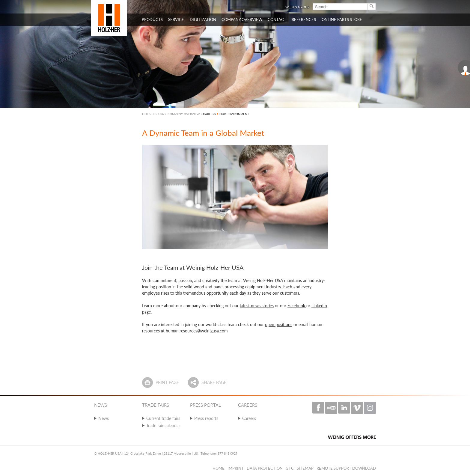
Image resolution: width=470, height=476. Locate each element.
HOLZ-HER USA (153, 114)
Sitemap (305, 468)
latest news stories (257, 306)
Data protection (265, 468)
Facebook (297, 306)
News (104, 418)
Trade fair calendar (163, 425)
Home (219, 468)
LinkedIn (319, 306)
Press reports (206, 418)
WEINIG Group (297, 7)
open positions (279, 324)
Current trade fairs (163, 418)
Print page (167, 382)
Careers (249, 418)
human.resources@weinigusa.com (197, 331)
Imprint (236, 468)
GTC (290, 468)
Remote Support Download (346, 468)
